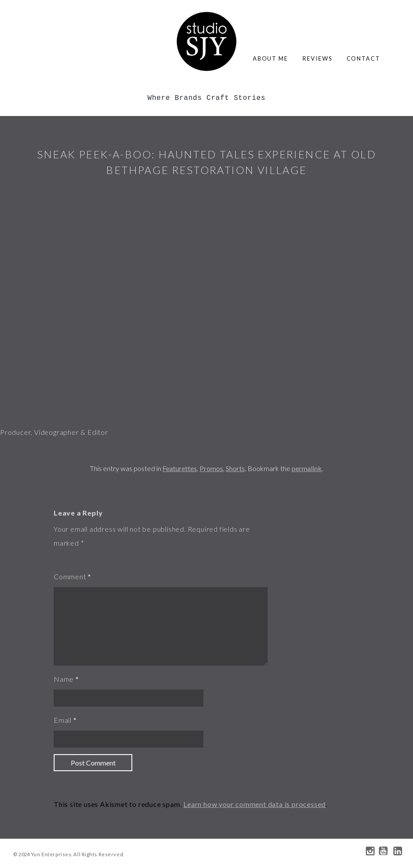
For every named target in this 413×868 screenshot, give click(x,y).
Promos (211, 468)
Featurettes (180, 468)
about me (270, 58)
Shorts (235, 468)
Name (64, 679)
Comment (70, 576)
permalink (307, 468)
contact (363, 58)
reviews (317, 58)
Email (63, 720)
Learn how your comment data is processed (255, 804)
